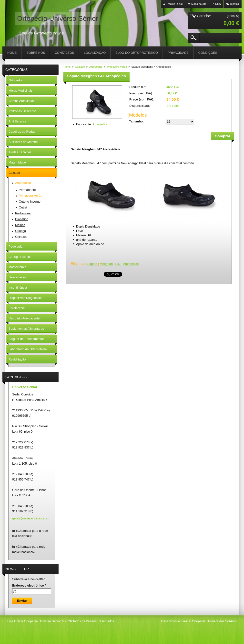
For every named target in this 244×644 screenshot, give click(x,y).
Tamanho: (136, 121)
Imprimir (234, 4)
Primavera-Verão (117, 67)
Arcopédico (96, 67)
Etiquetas (78, 264)
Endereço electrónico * (29, 585)
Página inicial (175, 4)
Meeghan (106, 264)
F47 (118, 264)
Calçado (80, 67)
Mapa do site (199, 4)
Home (67, 67)
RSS (218, 4)
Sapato (92, 264)
